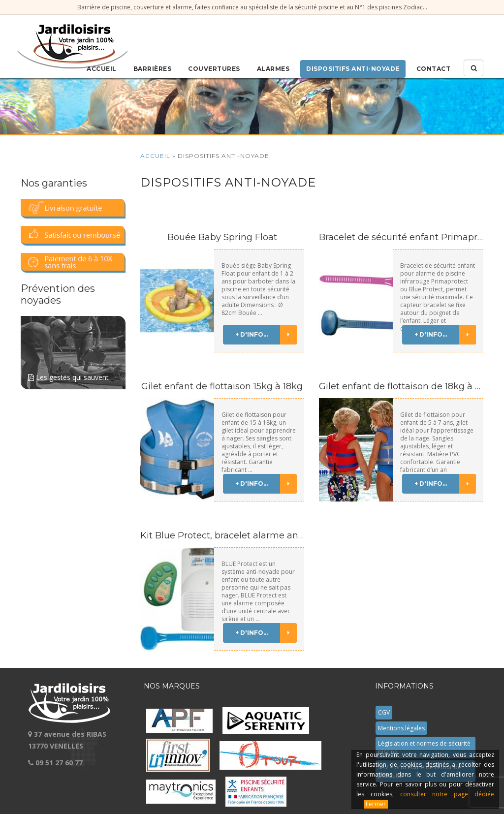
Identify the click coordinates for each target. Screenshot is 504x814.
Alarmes (273, 69)
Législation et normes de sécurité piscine (424, 748)
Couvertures (214, 69)
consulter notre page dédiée (447, 794)
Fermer (376, 804)
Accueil (102, 69)
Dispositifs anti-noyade (353, 69)
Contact (434, 69)
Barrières (153, 69)
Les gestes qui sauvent (73, 349)
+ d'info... (266, 335)
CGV (384, 712)
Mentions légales (401, 728)
